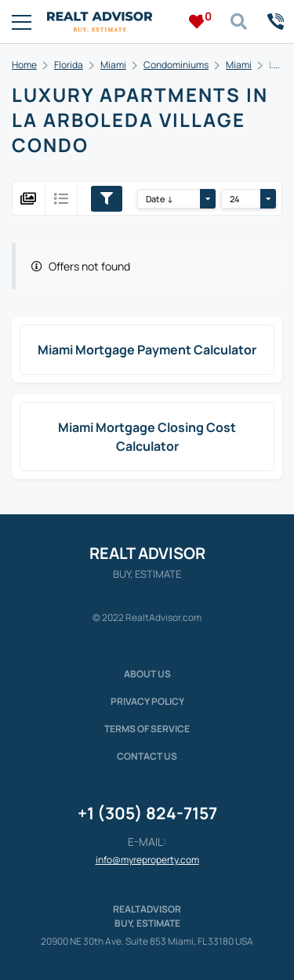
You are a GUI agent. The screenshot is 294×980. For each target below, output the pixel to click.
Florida (69, 65)
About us (147, 674)
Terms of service (147, 729)
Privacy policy (147, 701)
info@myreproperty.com (147, 860)
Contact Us (147, 756)
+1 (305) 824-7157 (147, 813)
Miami (113, 65)
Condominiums (176, 65)
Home (24, 65)
